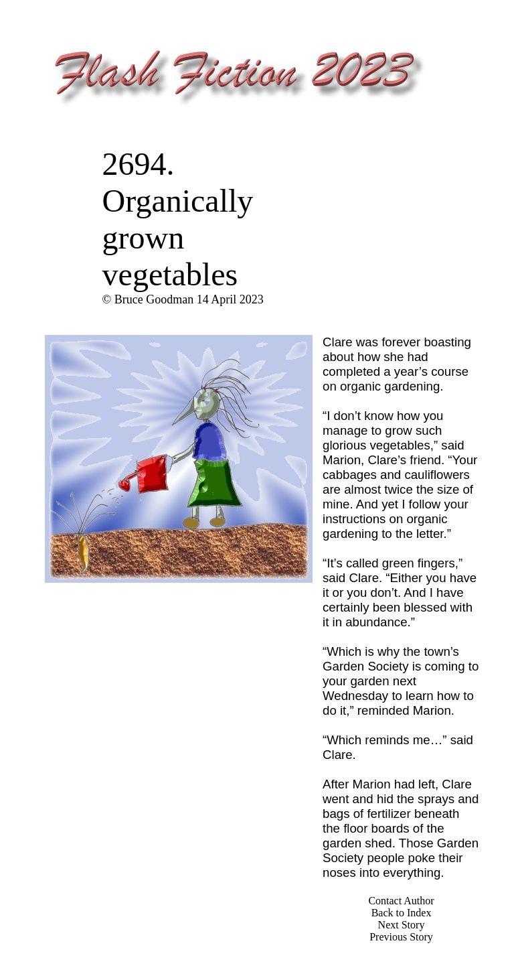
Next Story (402, 925)
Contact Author (401, 901)
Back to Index (402, 913)
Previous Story (401, 937)
